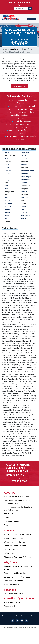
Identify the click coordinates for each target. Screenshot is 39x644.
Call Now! (32, 19)
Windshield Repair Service (14, 542)
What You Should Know (13, 584)
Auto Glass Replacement (14, 538)
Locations (14, 49)
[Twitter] (17, 621)
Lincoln (24, 159)
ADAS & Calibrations (12, 550)
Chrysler (8, 177)
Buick (7, 168)
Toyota (24, 212)
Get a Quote (19, 86)
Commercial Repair (12, 606)
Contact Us (8, 518)
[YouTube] (22, 621)
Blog (6, 525)
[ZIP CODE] (21, 9)
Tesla (23, 209)
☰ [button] (34, 16)
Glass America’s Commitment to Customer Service (17, 502)
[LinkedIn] (26, 621)
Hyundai (8, 206)
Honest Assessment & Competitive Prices (18, 568)
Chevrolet (9, 174)
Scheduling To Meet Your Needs (17, 577)
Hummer (8, 203)
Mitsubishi (25, 180)
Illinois (24, 49)
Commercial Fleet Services (15, 546)
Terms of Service (31, 616)
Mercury (25, 174)
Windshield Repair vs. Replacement (18, 534)
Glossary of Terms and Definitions (18, 557)
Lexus (24, 156)
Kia (6, 218)
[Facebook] (13, 621)
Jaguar (8, 212)
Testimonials (9, 514)
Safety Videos (10, 553)
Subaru (24, 206)
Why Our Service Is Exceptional (16, 496)
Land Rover (26, 153)
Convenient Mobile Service (15, 573)
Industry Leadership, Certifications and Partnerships (18, 508)
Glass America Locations (14, 594)
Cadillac (8, 171)
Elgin (31, 49)
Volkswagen (26, 215)
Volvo (23, 218)
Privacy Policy (20, 616)
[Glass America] (11, 17)
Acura (7, 153)
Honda (7, 200)
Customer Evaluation (12, 521)
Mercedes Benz (27, 171)
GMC (7, 197)
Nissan (24, 183)
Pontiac (24, 192)
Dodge (7, 180)
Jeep (7, 215)
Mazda (24, 165)
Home (4, 49)
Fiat (6, 186)
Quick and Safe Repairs (13, 581)
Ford (7, 189)
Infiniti (7, 209)
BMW (7, 165)
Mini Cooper (26, 177)
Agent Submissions (12, 602)
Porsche (25, 197)
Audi (7, 159)
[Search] (30, 9)
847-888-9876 (19, 44)
